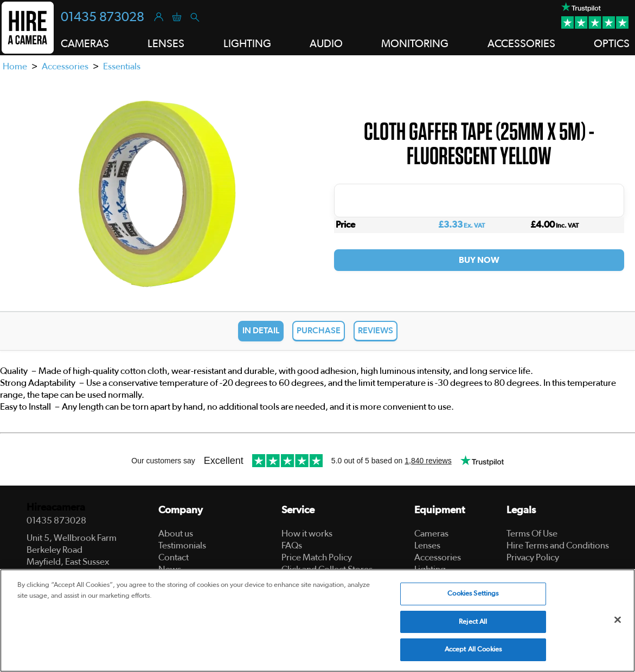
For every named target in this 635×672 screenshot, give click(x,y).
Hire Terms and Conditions (558, 545)
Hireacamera (56, 508)
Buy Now (479, 260)
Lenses (427, 545)
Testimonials (182, 545)
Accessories (65, 66)
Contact (174, 557)
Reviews (376, 331)
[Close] (618, 620)
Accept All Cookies (473, 650)
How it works (307, 534)
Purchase (319, 331)
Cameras (431, 534)
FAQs (292, 545)
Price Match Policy (317, 557)
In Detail (261, 331)
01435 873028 (102, 17)
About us (176, 534)
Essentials (122, 66)
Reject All (473, 622)
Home (15, 66)
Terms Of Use (532, 534)
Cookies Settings (473, 594)
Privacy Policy (533, 557)
